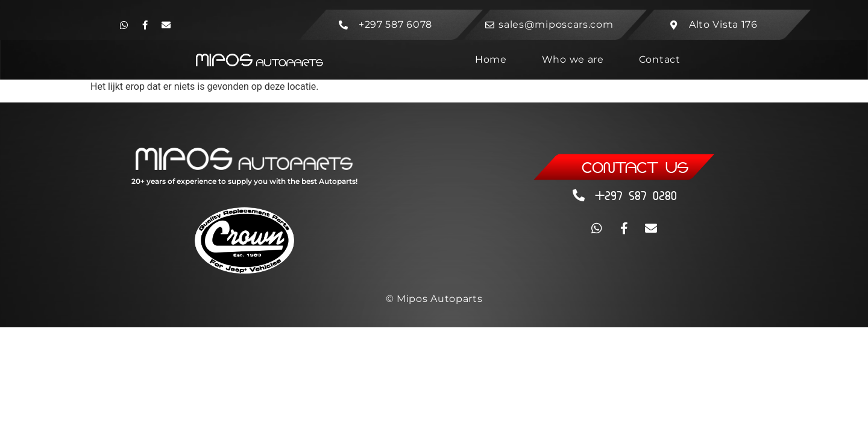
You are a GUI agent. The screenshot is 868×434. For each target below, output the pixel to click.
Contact (660, 59)
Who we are (573, 59)
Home (491, 59)
